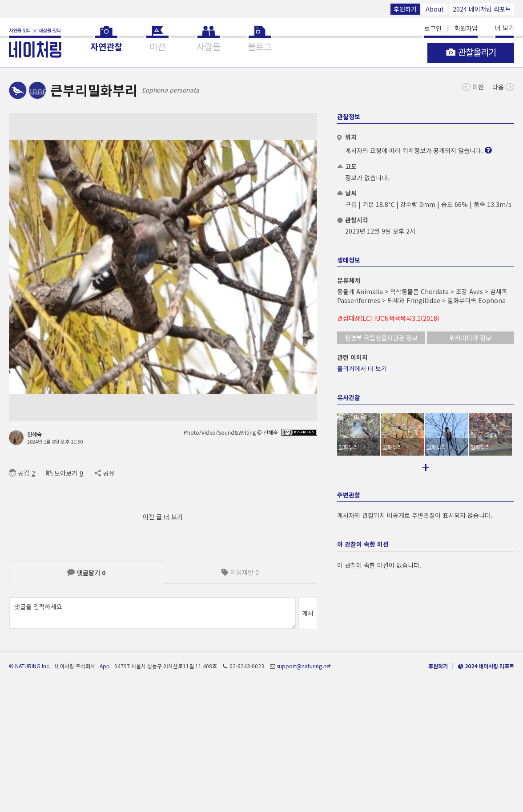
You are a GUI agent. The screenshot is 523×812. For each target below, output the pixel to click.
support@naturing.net (304, 784)
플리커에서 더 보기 (362, 368)
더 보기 (505, 28)
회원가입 (466, 28)
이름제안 (240, 572)
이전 (473, 86)
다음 (503, 86)
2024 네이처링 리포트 (482, 9)
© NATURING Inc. (30, 784)
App (105, 784)
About (435, 9)
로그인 (433, 28)
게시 (308, 613)
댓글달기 (86, 573)
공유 (104, 473)
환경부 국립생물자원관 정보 (381, 338)
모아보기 (62, 473)
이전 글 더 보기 (163, 517)
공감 (19, 473)
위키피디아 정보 (470, 338)
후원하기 (405, 9)
